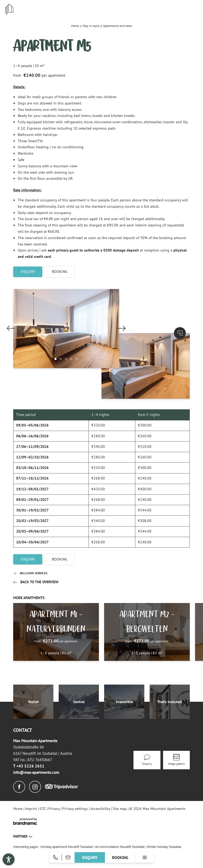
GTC (43, 809)
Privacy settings (76, 809)
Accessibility (101, 809)
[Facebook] (19, 787)
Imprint (32, 809)
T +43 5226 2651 (29, 766)
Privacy (55, 809)
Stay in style (91, 26)
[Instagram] (35, 787)
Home (75, 26)
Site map (120, 809)
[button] (56, 359)
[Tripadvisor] (62, 787)
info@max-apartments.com (36, 772)
